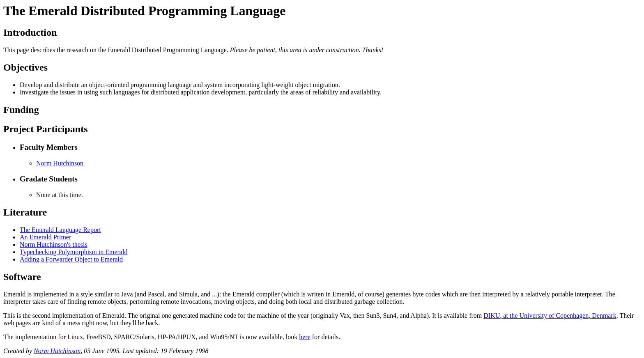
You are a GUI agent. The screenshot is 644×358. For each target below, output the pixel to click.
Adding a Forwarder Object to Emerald (71, 259)
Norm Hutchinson (60, 163)
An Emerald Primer (45, 237)
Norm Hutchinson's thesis (54, 244)
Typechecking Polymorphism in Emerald (74, 252)
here (305, 337)
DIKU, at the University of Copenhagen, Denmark (550, 316)
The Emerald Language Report (60, 230)
